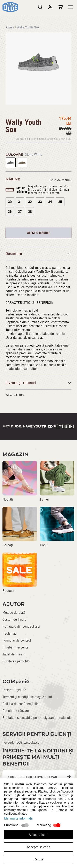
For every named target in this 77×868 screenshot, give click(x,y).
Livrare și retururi (21, 383)
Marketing (44, 825)
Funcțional (12, 825)
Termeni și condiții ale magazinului (27, 697)
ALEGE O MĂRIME (39, 233)
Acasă (10, 27)
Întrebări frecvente (15, 647)
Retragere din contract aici (21, 627)
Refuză (39, 859)
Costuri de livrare (14, 620)
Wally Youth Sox (28, 27)
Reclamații (10, 633)
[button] (70, 7)
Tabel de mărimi (14, 654)
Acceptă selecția (38, 847)
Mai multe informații (18, 818)
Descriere (14, 254)
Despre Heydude (14, 690)
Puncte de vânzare (16, 711)
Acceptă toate (38, 835)
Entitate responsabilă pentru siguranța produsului (37, 718)
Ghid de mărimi (60, 180)
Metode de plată (14, 613)
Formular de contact (17, 640)
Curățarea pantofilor (16, 661)
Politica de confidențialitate (22, 704)
